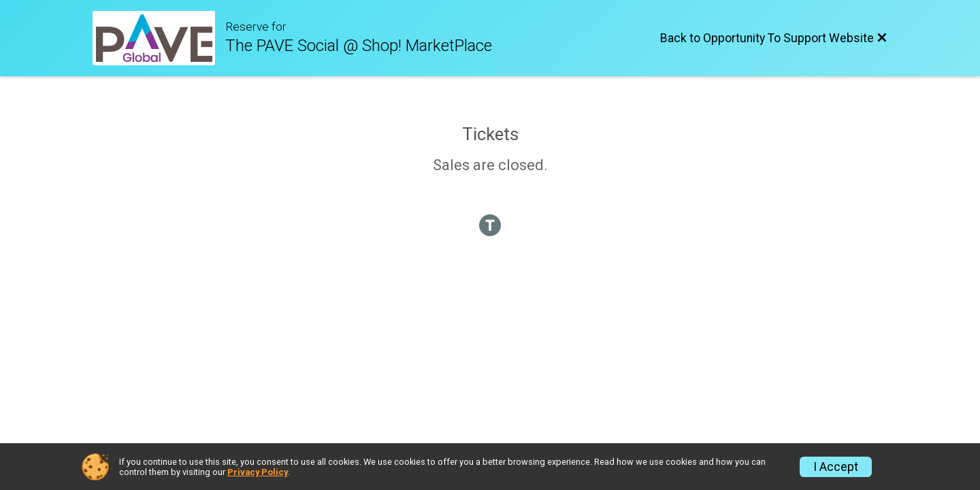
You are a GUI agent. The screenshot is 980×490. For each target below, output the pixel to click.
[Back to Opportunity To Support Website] (774, 38)
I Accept (836, 467)
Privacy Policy (258, 472)
